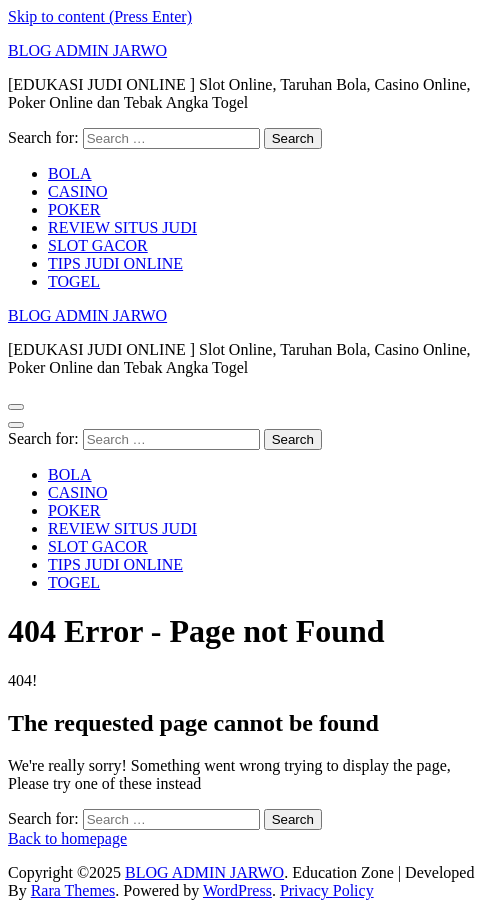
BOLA (70, 173)
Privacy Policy (327, 890)
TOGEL (74, 281)
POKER (74, 209)
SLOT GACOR (98, 245)
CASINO (78, 191)
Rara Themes (73, 890)
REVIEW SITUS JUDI (122, 227)
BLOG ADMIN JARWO (87, 50)
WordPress (237, 890)
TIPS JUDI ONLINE (115, 263)
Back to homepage (67, 838)
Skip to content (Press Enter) (100, 16)
